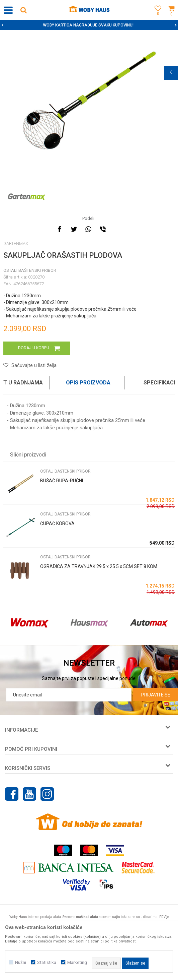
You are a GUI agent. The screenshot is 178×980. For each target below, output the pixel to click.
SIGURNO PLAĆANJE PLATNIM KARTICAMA (88, 25)
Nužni (21, 962)
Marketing (77, 962)
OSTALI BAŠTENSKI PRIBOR (30, 270)
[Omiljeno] (156, 18)
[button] (23, 10)
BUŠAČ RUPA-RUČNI (62, 481)
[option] (89, 25)
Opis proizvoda (88, 383)
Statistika (47, 962)
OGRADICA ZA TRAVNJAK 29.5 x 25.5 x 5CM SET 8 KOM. (99, 566)
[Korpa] (171, 18)
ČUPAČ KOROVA (57, 524)
